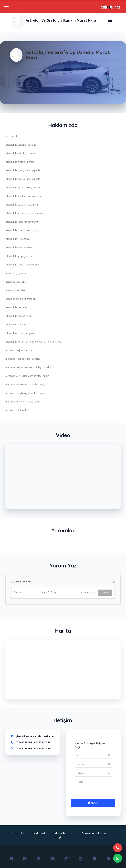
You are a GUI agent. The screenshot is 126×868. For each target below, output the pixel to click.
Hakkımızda (39, 833)
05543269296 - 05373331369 (33, 742)
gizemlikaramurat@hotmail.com (35, 736)
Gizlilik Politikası (64, 833)
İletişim (59, 837)
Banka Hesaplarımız (94, 833)
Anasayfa (18, 833)
